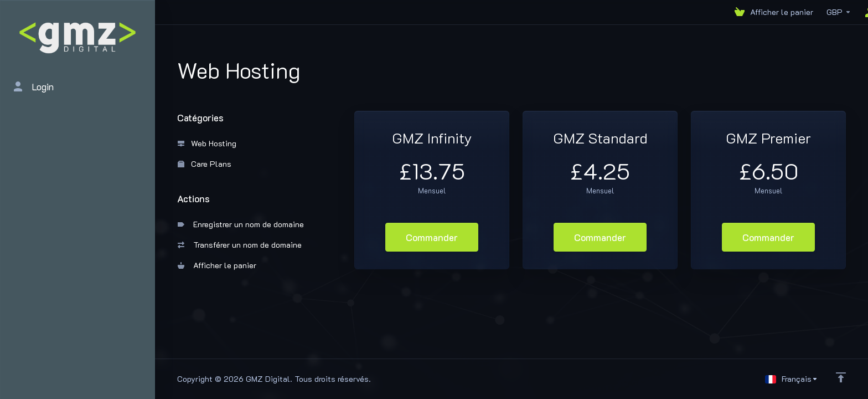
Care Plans (205, 164)
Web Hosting (207, 143)
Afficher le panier (217, 265)
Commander (432, 237)
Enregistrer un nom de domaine (241, 224)
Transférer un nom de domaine (240, 245)
